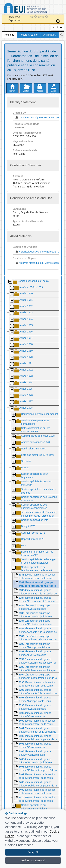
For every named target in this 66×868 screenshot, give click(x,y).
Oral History (49, 35)
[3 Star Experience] (40, 17)
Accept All (33, 852)
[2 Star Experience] (36, 17)
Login (58, 28)
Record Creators (29, 35)
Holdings (9, 35)
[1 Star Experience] (32, 17)
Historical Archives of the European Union (39, 252)
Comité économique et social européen (37, 117)
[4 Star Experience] (43, 17)
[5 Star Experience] (47, 17)
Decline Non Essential (33, 860)
